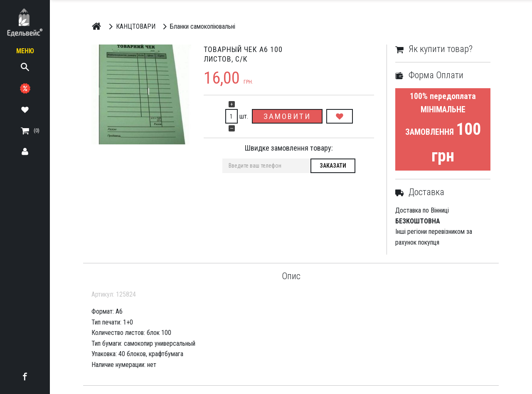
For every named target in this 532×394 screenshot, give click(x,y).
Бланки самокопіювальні (198, 26)
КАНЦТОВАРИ (131, 26)
